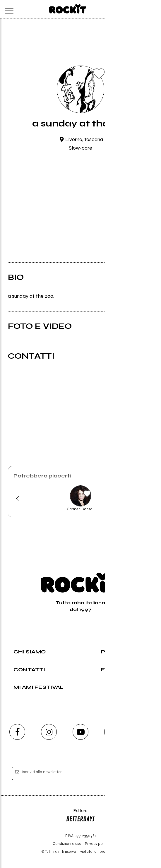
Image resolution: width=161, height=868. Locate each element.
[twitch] (112, 732)
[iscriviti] (137, 774)
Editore (80, 816)
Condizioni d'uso (67, 844)
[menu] (8, 9)
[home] (68, 9)
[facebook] (17, 732)
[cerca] (142, 9)
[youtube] (80, 732)
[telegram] (144, 732)
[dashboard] (153, 9)
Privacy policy (97, 844)
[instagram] (49, 732)
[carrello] (130, 9)
